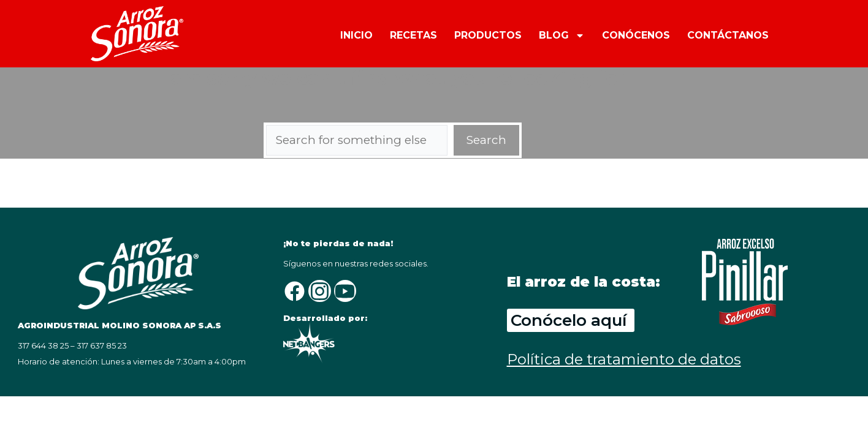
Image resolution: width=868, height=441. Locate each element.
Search (486, 140)
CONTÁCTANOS (728, 35)
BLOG (562, 35)
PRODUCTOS (488, 35)
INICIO (356, 35)
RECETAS (413, 35)
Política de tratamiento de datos (624, 359)
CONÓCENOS (636, 35)
